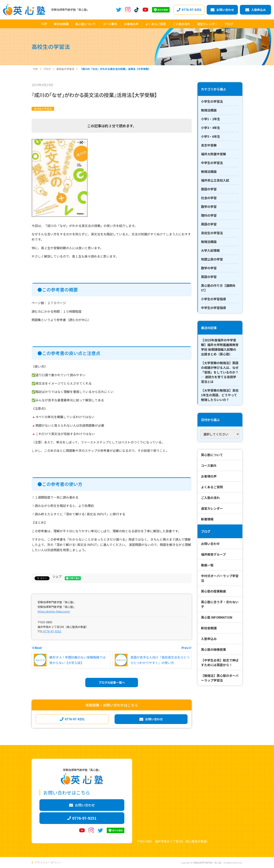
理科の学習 (209, 215)
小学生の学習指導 (214, 299)
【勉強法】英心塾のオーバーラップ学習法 (220, 678)
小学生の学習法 (212, 101)
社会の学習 (209, 198)
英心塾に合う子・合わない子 (220, 604)
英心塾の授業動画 (214, 591)
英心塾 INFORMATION (217, 617)
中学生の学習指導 (214, 308)
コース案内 (209, 465)
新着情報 (207, 519)
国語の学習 (209, 189)
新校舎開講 (209, 628)
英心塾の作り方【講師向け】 (218, 288)
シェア (57, 576)
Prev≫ (187, 648)
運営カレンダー (212, 508)
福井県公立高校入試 (215, 180)
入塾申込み (209, 639)
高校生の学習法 (43, 109)
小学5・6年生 (211, 136)
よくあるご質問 (212, 487)
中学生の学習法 (212, 163)
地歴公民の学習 (212, 259)
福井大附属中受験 (214, 154)
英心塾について (212, 455)
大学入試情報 (210, 250)
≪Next (37, 648)
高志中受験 (209, 145)
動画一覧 (207, 565)
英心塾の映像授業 (214, 649)
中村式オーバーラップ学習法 (220, 578)
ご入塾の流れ (210, 498)
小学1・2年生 (211, 119)
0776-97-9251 (52, 631)
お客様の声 (209, 476)
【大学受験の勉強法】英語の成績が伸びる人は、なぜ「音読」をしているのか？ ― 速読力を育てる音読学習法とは (220, 372)
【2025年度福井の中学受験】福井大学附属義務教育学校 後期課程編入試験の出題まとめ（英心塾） (220, 347)
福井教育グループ (213, 554)
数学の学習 (209, 207)
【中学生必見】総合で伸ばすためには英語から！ (220, 662)
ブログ (206, 531)
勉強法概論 (209, 110)
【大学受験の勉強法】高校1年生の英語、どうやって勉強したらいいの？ (220, 395)
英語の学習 (209, 224)
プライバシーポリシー (48, 862)
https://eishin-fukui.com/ (54, 611)
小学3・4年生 (211, 128)
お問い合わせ (210, 544)
